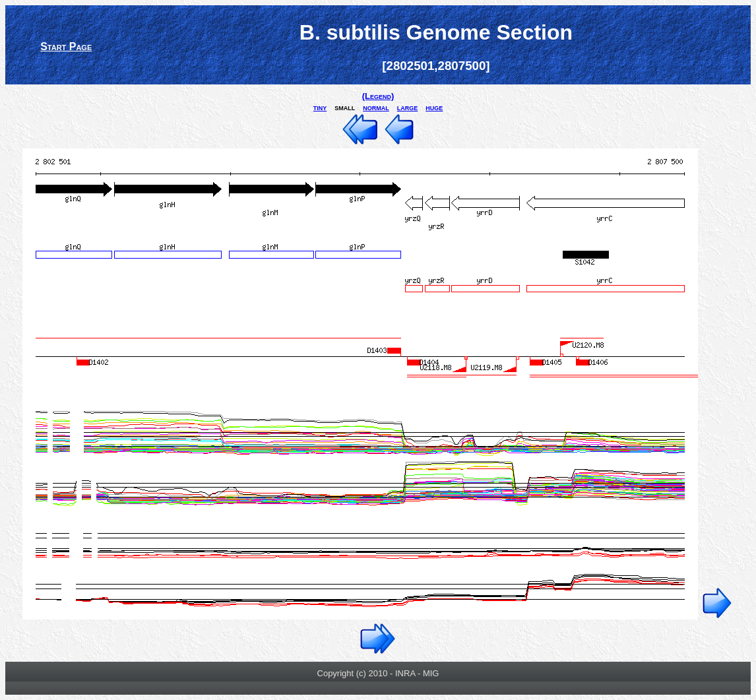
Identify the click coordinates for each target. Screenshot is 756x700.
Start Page (66, 47)
